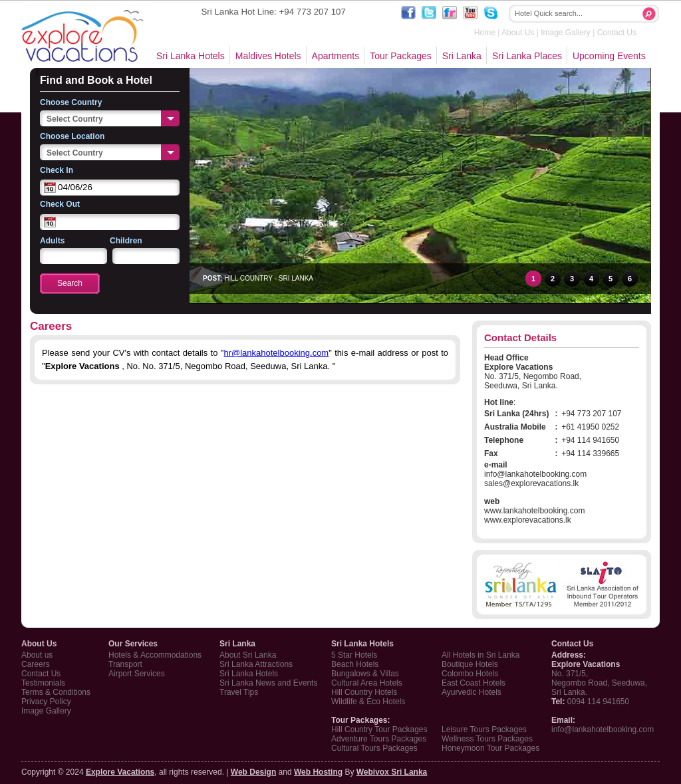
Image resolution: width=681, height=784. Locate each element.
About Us (518, 33)
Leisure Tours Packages (484, 729)
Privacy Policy (46, 702)
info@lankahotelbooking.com (535, 474)
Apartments (336, 56)
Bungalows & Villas (365, 674)
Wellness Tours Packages (487, 739)
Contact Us (617, 33)
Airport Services (137, 674)
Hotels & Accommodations (155, 655)
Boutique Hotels (470, 664)
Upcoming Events (609, 56)
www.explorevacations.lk (528, 520)
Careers (36, 664)
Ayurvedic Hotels (472, 692)
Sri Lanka (462, 56)
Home (485, 33)
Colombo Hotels (470, 674)
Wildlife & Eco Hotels (368, 702)
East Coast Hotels (474, 683)
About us (37, 655)
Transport (125, 664)
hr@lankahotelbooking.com (276, 353)
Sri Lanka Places (527, 56)
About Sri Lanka (248, 655)
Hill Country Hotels (364, 692)
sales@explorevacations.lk (531, 483)
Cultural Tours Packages (374, 748)
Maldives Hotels (268, 56)
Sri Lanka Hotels (191, 56)
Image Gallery (566, 33)
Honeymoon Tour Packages (490, 748)
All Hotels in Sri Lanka (480, 655)
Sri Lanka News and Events (268, 683)
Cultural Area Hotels (367, 683)
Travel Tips (239, 692)
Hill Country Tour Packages (379, 729)
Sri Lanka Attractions (256, 664)
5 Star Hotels (354, 655)
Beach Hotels (355, 664)
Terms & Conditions (56, 692)
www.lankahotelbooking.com (534, 511)
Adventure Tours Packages (379, 739)
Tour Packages (401, 56)
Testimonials (43, 683)
